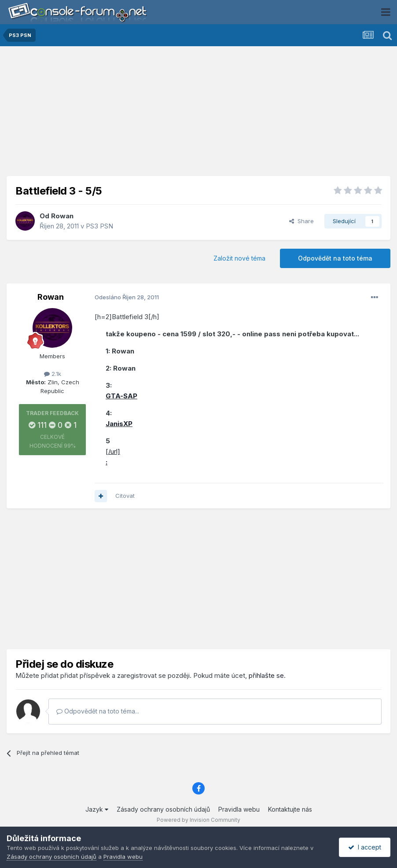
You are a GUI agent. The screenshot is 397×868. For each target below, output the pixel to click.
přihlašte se (266, 675)
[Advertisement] (198, 114)
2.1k (53, 374)
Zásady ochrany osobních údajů (163, 809)
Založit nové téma (239, 258)
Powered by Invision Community (198, 820)
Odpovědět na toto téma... (98, 711)
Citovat (125, 496)
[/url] (113, 451)
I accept (365, 847)
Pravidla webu (239, 809)
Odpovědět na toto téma (335, 258)
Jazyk (97, 809)
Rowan (62, 216)
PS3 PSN (99, 226)
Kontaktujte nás (290, 809)
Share (301, 221)
